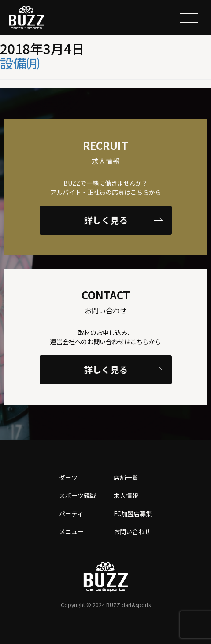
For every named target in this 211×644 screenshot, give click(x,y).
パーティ (71, 513)
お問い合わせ (132, 531)
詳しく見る (123, 220)
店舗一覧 (126, 477)
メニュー (71, 531)
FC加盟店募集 (133, 513)
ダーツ (68, 477)
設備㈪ (20, 63)
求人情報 (126, 495)
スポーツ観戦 (78, 495)
